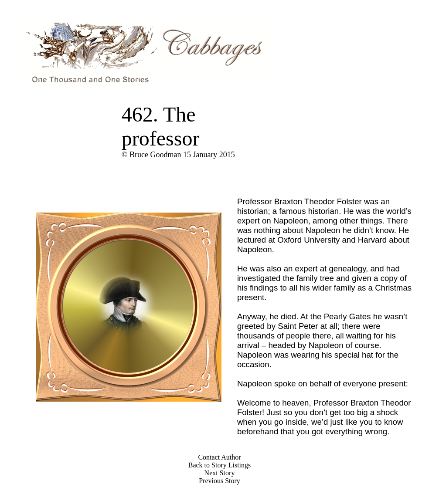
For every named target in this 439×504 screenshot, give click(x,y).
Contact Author (219, 457)
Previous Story (219, 481)
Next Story (220, 473)
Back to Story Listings (220, 465)
